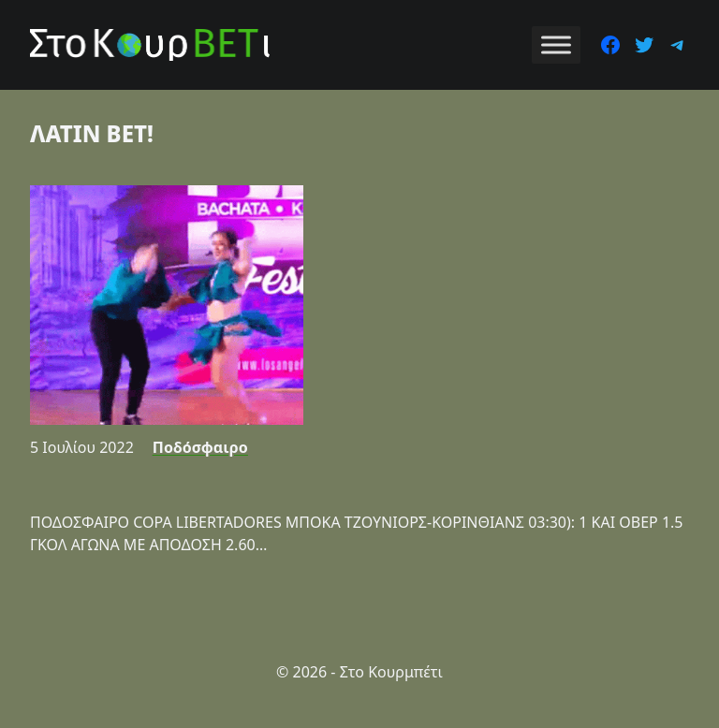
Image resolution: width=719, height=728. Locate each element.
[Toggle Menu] (556, 44)
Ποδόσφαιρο (200, 447)
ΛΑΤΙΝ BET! (92, 133)
